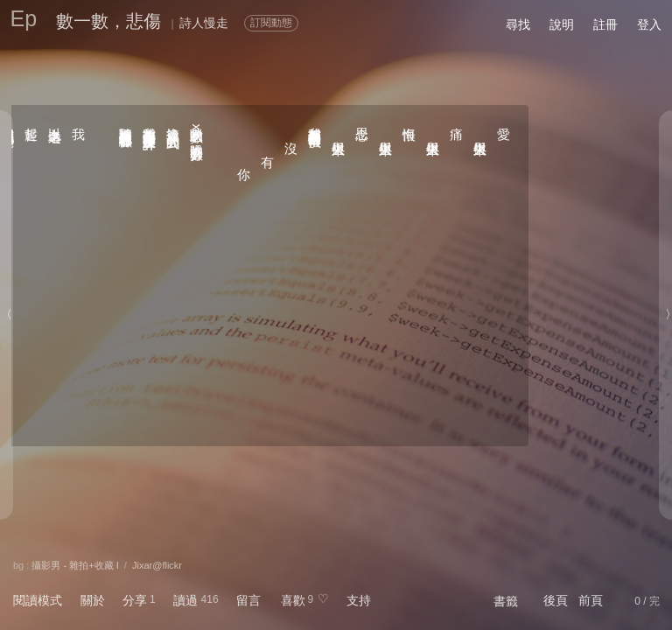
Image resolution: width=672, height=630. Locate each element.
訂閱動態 (271, 23)
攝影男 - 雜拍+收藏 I (75, 565)
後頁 (556, 600)
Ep (24, 18)
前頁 (591, 600)
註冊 (605, 24)
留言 (248, 600)
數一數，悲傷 (108, 21)
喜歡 (293, 600)
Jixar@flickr (157, 565)
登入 (649, 24)
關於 (93, 600)
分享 (135, 600)
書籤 (506, 601)
